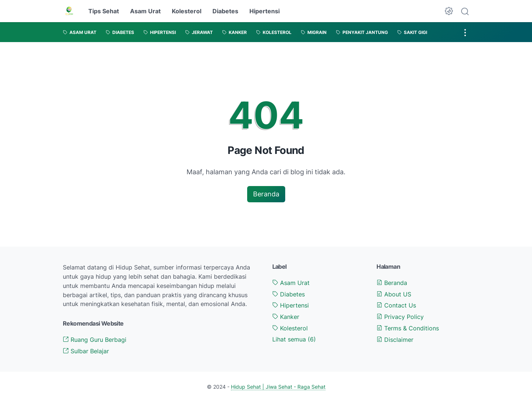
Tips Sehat (104, 11)
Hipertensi (265, 11)
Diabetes (225, 11)
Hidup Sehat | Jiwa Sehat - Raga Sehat (278, 387)
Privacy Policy (400, 317)
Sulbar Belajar (86, 351)
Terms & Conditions (408, 328)
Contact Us (396, 305)
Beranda (266, 194)
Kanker (286, 317)
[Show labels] (294, 339)
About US (394, 294)
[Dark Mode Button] (449, 11)
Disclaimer (395, 340)
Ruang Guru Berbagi (95, 340)
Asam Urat (145, 11)
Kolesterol (187, 11)
